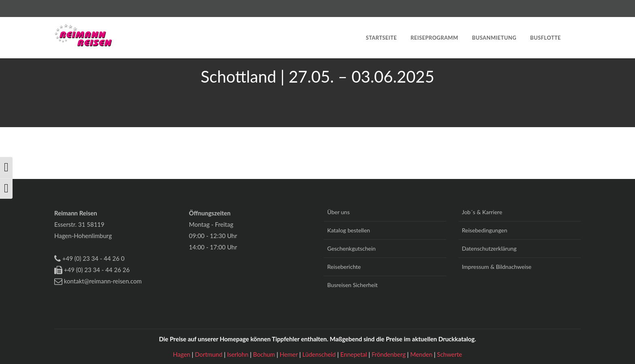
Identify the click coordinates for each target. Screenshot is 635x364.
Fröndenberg (390, 354)
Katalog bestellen (349, 230)
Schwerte (450, 354)
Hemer (290, 354)
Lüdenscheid (320, 354)
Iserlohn (239, 354)
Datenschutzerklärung (489, 248)
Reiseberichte (344, 267)
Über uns (338, 212)
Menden (422, 354)
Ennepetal (354, 354)
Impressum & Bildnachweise (497, 267)
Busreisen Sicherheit (353, 285)
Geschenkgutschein (352, 248)
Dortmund (209, 354)
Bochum (265, 354)
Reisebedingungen (485, 230)
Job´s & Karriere (482, 212)
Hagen (182, 354)
